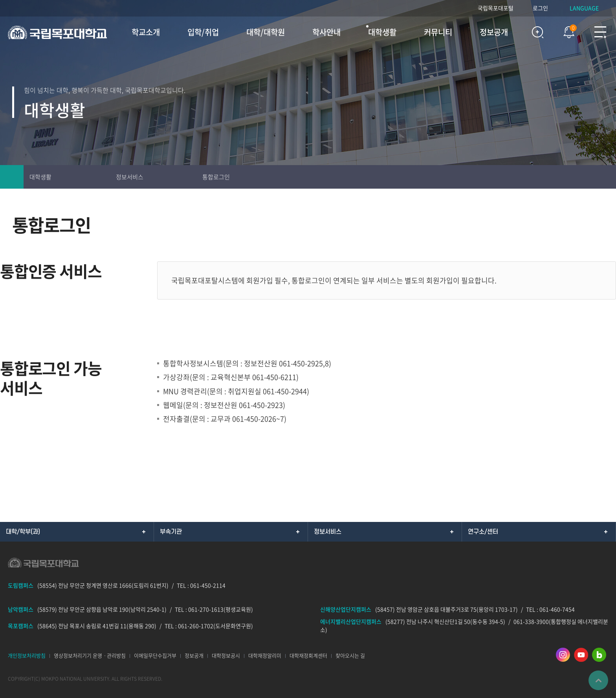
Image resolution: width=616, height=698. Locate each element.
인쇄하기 (557, 177)
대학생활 (382, 32)
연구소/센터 (483, 532)
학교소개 (146, 32)
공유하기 (604, 177)
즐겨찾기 (581, 177)
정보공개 (494, 32)
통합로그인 (216, 177)
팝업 (565, 30)
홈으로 (12, 177)
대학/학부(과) (23, 532)
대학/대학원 (266, 32)
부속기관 (171, 532)
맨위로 (598, 680)
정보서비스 (130, 177)
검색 (537, 32)
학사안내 (326, 32)
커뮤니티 (438, 32)
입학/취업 (203, 32)
